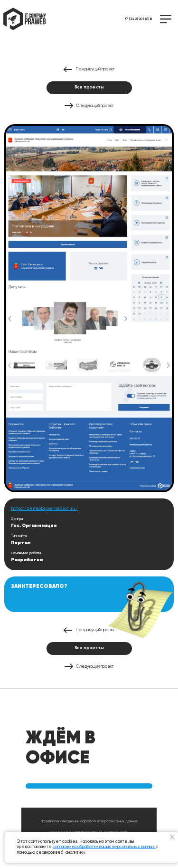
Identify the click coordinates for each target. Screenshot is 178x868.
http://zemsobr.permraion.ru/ (44, 508)
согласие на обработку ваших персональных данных (104, 847)
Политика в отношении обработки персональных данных (89, 821)
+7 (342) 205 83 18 (138, 19)
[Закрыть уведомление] (173, 838)
